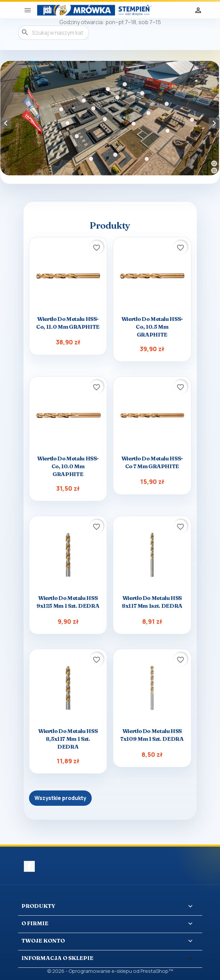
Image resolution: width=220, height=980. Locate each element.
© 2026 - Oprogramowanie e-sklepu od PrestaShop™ (110, 971)
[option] (110, 118)
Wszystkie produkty (60, 798)
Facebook (29, 866)
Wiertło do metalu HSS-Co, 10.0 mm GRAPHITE (68, 466)
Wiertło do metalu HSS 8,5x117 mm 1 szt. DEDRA (68, 739)
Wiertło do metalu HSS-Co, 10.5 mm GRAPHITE (152, 327)
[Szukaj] (54, 33)
